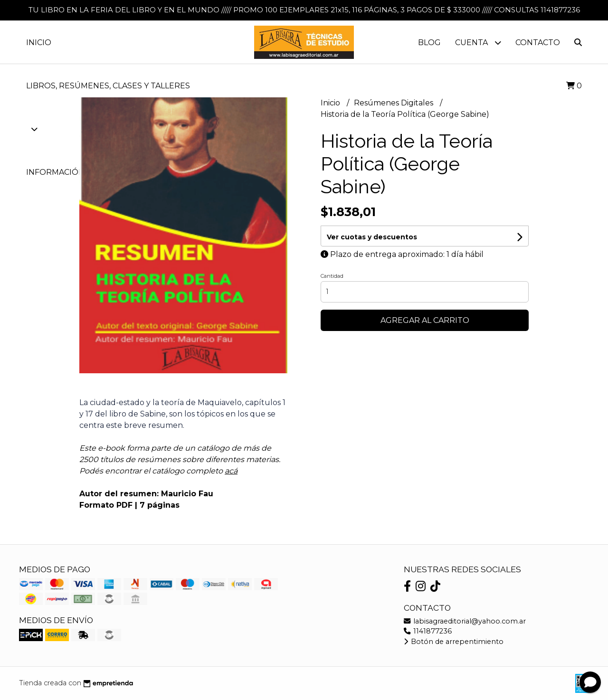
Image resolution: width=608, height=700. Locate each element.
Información (62, 172)
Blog (429, 43)
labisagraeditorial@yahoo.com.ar (465, 621)
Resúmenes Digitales (394, 103)
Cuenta (478, 43)
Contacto (538, 43)
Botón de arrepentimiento (454, 642)
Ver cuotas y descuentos (372, 237)
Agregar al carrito (425, 320)
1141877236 (428, 631)
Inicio (39, 43)
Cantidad (332, 276)
